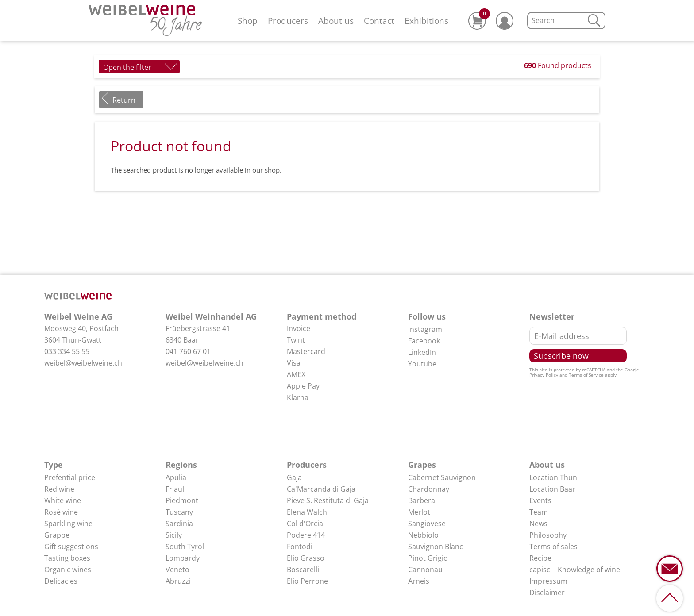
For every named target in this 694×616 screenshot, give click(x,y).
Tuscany (179, 512)
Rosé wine (61, 512)
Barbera (422, 500)
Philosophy (548, 535)
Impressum (548, 581)
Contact (379, 21)
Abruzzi (178, 581)
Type (54, 465)
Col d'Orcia (305, 524)
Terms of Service (586, 375)
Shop (248, 21)
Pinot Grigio (428, 558)
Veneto (177, 570)
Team (539, 512)
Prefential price (70, 477)
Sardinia (179, 524)
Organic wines (68, 570)
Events (540, 500)
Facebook (424, 341)
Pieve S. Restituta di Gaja (328, 500)
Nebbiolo (423, 535)
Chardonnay (429, 489)
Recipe (540, 558)
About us (336, 21)
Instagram (425, 329)
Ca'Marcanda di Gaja (321, 489)
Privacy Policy (544, 375)
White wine (63, 500)
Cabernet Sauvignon (442, 477)
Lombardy (183, 558)
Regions (181, 465)
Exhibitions (426, 21)
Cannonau (425, 570)
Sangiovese (427, 524)
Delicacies (61, 581)
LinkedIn (422, 352)
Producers (288, 21)
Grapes (422, 465)
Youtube (422, 364)
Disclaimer (547, 593)
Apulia (176, 477)
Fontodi (300, 547)
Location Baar (552, 489)
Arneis (419, 581)
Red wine (59, 489)
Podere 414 (306, 535)
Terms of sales (553, 547)
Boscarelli (303, 570)
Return (124, 100)
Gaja (294, 477)
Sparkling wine (68, 524)
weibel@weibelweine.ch (83, 363)
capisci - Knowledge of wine (575, 570)
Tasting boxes (67, 558)
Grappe (57, 535)
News (538, 524)
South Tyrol (185, 547)
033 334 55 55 (67, 351)
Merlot (419, 512)
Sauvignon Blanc (436, 547)
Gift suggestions (71, 547)
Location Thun (553, 477)
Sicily (174, 535)
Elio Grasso (306, 558)
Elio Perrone (307, 581)
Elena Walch (307, 512)
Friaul (175, 489)
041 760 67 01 (188, 351)
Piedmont (182, 500)
